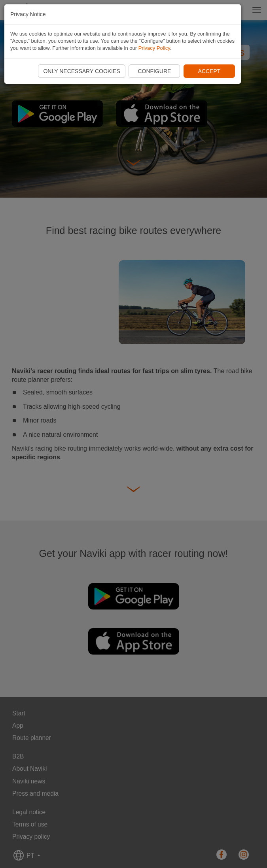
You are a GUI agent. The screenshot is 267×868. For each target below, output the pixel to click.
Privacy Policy (154, 48)
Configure (154, 71)
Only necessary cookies (81, 71)
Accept (209, 71)
